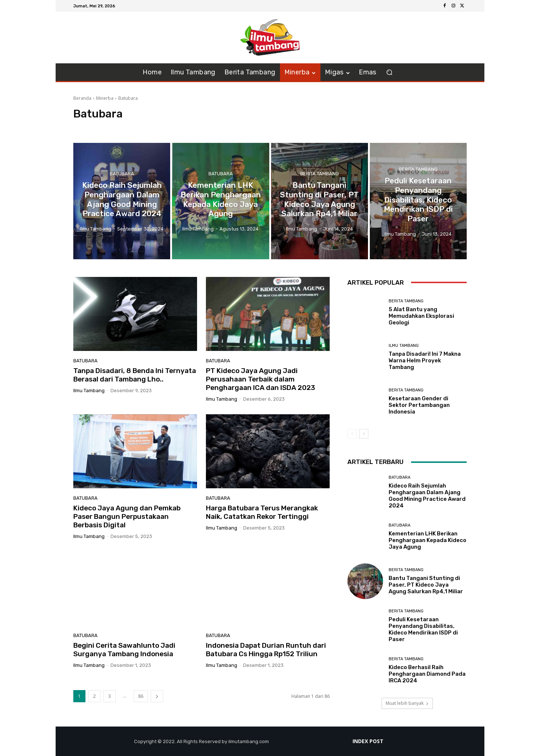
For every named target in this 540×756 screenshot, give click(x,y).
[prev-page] (352, 434)
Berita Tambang (320, 176)
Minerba (105, 98)
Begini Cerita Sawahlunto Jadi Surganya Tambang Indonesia (124, 650)
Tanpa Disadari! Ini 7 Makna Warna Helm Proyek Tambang (425, 361)
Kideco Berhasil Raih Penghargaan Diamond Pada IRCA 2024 (427, 674)
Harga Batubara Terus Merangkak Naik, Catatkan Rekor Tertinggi (262, 512)
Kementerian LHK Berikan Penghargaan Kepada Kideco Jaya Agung (427, 540)
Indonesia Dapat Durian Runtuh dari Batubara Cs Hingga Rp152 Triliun (266, 650)
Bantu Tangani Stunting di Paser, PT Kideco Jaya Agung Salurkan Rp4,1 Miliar (426, 585)
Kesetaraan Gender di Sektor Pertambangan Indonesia (419, 405)
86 (141, 696)
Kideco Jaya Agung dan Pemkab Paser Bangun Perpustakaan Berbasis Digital (127, 516)
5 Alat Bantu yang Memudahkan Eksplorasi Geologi (421, 316)
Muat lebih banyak (407, 703)
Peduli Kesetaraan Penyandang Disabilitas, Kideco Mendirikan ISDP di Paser (423, 629)
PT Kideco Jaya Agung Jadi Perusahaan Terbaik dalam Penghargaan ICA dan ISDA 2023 (260, 379)
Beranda (82, 98)
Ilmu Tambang (404, 346)
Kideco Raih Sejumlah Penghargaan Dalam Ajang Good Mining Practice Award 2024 (427, 496)
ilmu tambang (89, 391)
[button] (390, 72)
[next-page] (157, 696)
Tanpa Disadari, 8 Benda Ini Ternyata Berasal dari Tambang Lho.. (135, 375)
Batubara (122, 176)
